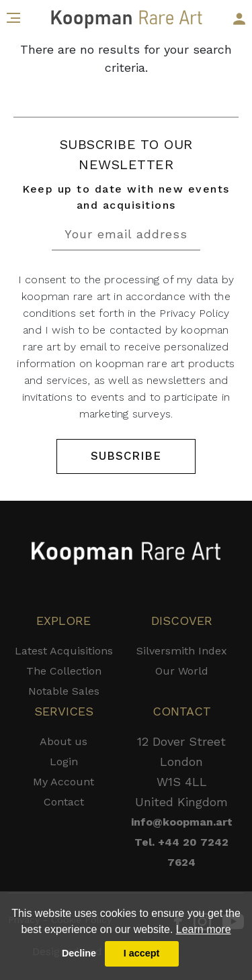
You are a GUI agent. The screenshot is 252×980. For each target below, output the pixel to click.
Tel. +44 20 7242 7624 (181, 852)
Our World (182, 671)
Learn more (204, 929)
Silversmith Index (182, 651)
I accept (142, 953)
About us (64, 741)
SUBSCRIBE (126, 456)
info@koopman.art (182, 822)
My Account (64, 782)
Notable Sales (64, 691)
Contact (64, 802)
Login (64, 762)
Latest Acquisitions (64, 651)
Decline (79, 953)
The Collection (64, 671)
